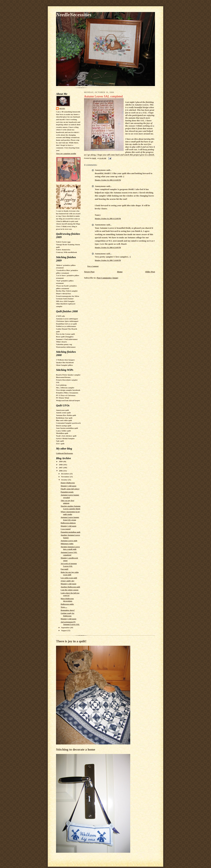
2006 (61, 471)
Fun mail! (65, 569)
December (65, 474)
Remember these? (68, 610)
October (65, 480)
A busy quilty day (68, 581)
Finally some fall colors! (70, 489)
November (65, 477)
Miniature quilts (67, 544)
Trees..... (64, 607)
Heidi (62, 108)
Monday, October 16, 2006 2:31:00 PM (108, 180)
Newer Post (89, 272)
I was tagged (66, 529)
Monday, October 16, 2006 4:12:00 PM (108, 219)
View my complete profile (66, 153)
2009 (61, 461)
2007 (61, 468)
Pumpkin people (67, 492)
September (66, 627)
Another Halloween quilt (70, 587)
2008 (61, 465)
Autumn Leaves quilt (69, 541)
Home (120, 272)
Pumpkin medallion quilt (70, 532)
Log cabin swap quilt (69, 578)
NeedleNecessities (74, 15)
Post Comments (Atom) (107, 278)
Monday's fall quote (68, 486)
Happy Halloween (68, 483)
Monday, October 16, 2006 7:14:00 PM (108, 260)
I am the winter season (69, 590)
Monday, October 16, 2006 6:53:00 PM (108, 248)
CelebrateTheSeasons (64, 453)
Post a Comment (93, 266)
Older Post (150, 272)
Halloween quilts (67, 604)
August (64, 630)
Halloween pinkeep (68, 523)
